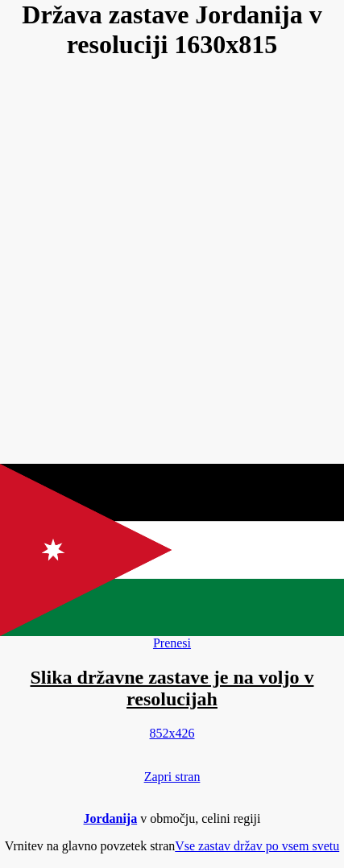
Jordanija (111, 818)
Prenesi (172, 643)
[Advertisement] (172, 263)
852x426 (172, 733)
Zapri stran (172, 777)
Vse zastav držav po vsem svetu (257, 846)
